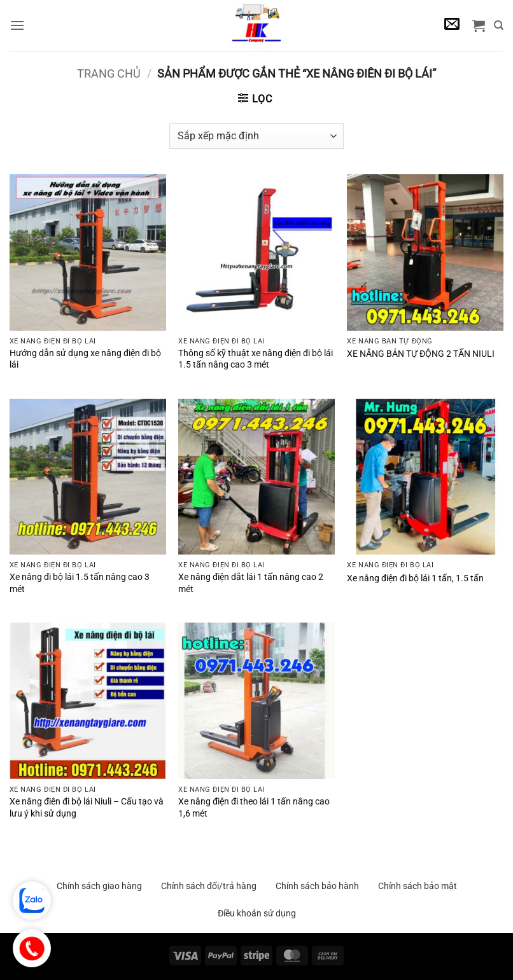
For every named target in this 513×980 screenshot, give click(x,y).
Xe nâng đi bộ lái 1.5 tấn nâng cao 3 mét (80, 583)
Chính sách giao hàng (99, 886)
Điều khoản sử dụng (257, 913)
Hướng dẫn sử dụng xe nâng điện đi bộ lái (85, 359)
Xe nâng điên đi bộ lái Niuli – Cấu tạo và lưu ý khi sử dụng (87, 808)
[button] (17, 25)
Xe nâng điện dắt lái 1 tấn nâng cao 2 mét (251, 583)
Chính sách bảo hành (317, 886)
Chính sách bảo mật (418, 886)
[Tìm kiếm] (499, 25)
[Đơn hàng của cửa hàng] (256, 136)
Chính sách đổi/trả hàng (209, 886)
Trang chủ (109, 73)
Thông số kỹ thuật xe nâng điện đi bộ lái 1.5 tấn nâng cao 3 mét (256, 359)
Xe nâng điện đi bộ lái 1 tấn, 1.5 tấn (415, 578)
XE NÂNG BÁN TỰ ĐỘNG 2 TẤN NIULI (421, 354)
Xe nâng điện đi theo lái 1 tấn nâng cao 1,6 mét (254, 808)
